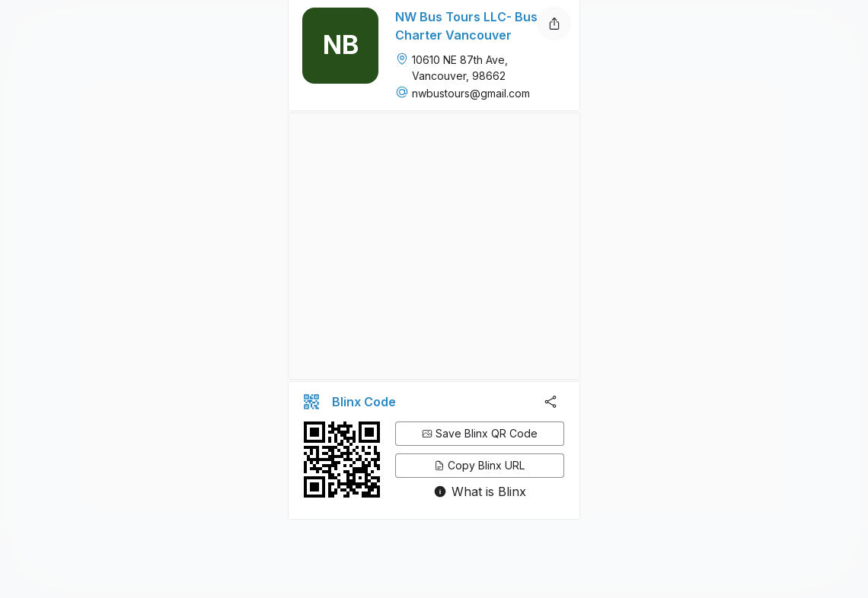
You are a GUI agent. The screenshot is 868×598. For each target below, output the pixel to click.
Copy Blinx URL (479, 465)
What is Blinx (489, 491)
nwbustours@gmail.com (471, 93)
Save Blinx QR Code (480, 433)
